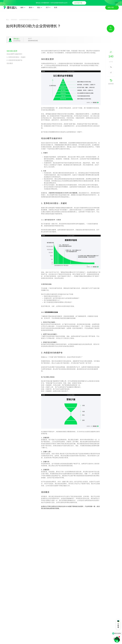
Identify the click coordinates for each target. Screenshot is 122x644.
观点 (7, 20)
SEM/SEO (14, 20)
